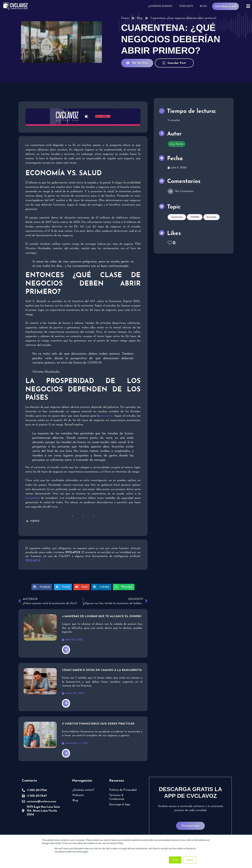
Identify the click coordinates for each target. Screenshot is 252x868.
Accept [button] (175, 860)
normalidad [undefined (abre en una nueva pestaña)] (33, 498)
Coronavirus (177, 219)
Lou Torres (176, 145)
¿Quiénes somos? (160, 6)
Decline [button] (190, 860)
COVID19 (195, 219)
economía (107, 416)
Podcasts (186, 6)
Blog (203, 6)
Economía (211, 219)
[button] (42, 587)
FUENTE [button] (32, 521)
